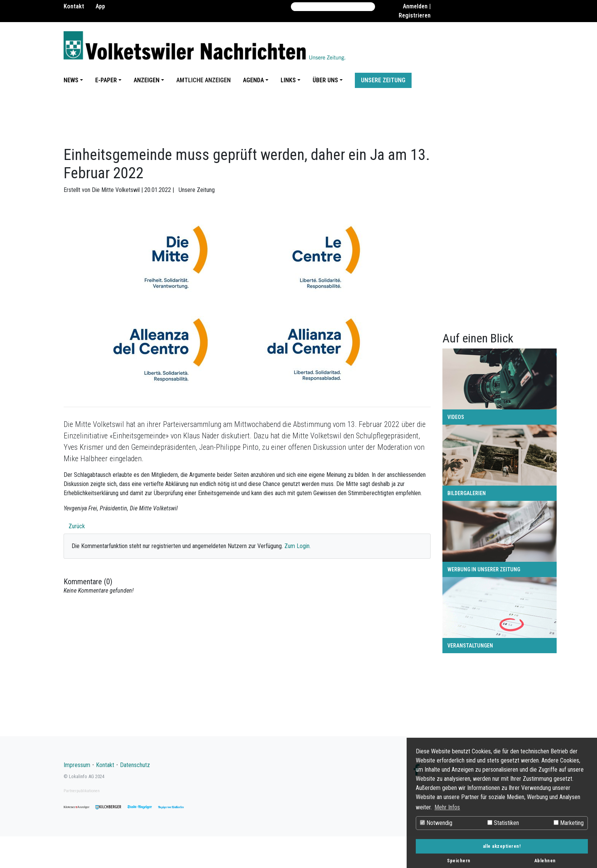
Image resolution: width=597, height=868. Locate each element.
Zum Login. (298, 546)
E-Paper (106, 80)
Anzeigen (147, 80)
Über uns (325, 80)
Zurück (77, 526)
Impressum (77, 765)
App (100, 6)
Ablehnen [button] (545, 861)
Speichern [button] (459, 861)
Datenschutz (135, 765)
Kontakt (74, 6)
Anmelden (415, 6)
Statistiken (503, 823)
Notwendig (436, 823)
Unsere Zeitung (383, 80)
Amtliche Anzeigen (204, 80)
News (71, 80)
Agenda (253, 80)
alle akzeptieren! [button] (502, 846)
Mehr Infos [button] (447, 807)
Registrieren (415, 15)
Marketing (569, 823)
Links (288, 80)
